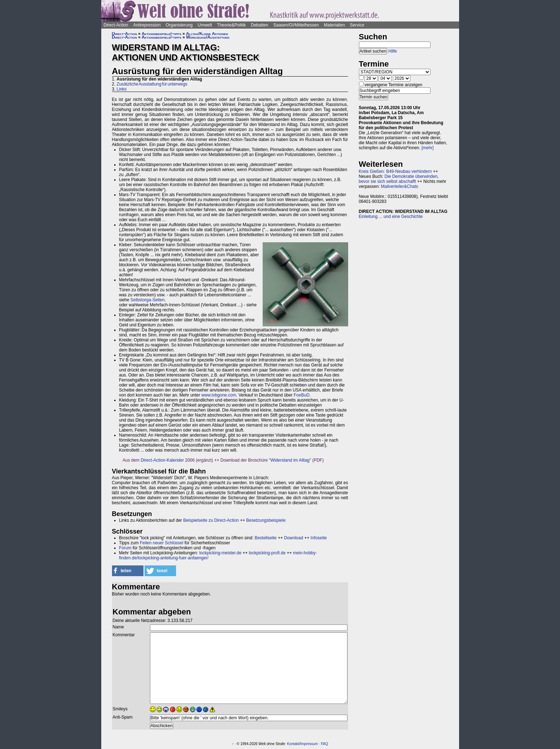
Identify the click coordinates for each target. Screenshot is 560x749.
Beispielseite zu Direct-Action (211, 520)
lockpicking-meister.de (220, 553)
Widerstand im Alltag (290, 460)
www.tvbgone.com (219, 395)
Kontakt (293, 744)
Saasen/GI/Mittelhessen (296, 25)
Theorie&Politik (231, 25)
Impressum (309, 744)
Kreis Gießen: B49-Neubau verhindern (395, 171)
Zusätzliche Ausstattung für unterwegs (152, 84)
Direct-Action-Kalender (162, 460)
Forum (125, 548)
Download (294, 538)
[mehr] (428, 148)
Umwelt (205, 25)
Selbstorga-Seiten (148, 300)
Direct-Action (116, 25)
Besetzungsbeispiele (266, 520)
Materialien (334, 25)
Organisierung (179, 25)
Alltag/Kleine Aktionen (207, 34)
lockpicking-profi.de (267, 553)
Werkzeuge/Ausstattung (208, 37)
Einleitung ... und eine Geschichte (391, 217)
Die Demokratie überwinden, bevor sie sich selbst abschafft (399, 179)
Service (357, 25)
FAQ (325, 744)
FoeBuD (302, 395)
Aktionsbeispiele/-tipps (162, 34)
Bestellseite (266, 538)
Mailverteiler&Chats (400, 186)
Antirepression (147, 25)
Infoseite (319, 538)
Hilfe (393, 51)
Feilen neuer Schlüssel (162, 543)
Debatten (260, 25)
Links (122, 89)
